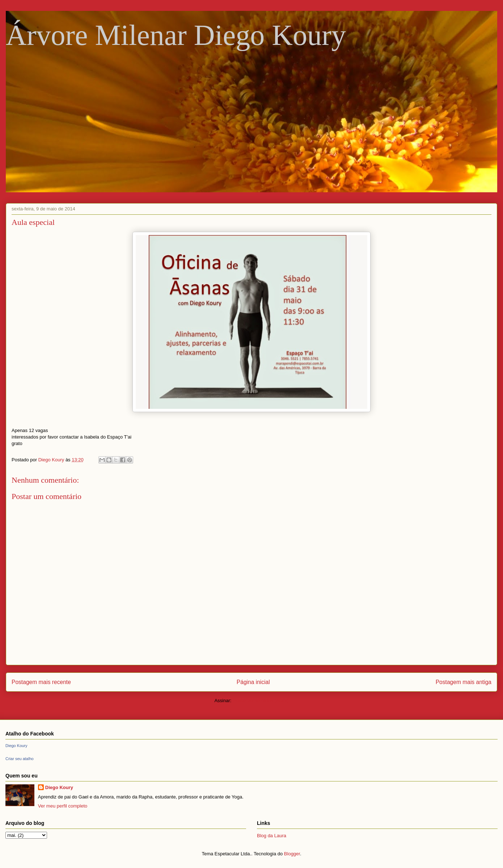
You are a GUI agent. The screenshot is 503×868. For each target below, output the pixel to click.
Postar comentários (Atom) (261, 701)
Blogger (292, 854)
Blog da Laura (272, 836)
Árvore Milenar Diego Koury (176, 35)
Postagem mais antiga (464, 682)
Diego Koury (16, 746)
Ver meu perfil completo (63, 806)
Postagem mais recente (41, 682)
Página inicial (253, 682)
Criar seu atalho (20, 759)
